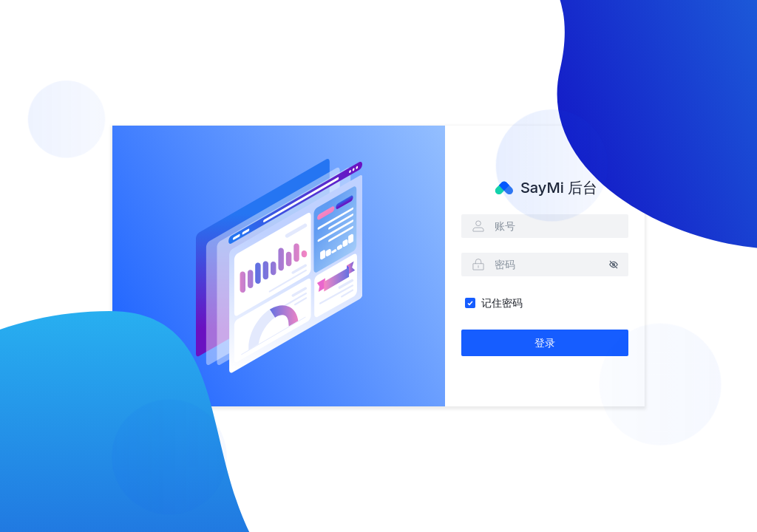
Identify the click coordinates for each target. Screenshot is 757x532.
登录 (545, 342)
